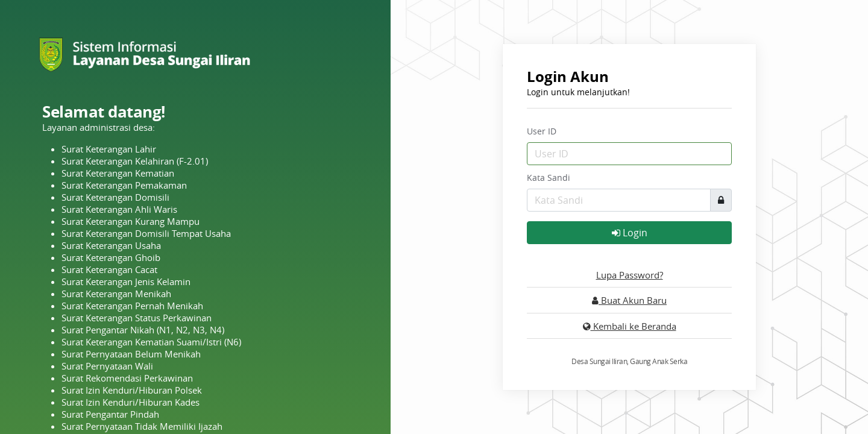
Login (630, 233)
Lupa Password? (630, 275)
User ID (542, 131)
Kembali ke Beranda (630, 326)
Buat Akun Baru (629, 300)
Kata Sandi (549, 178)
